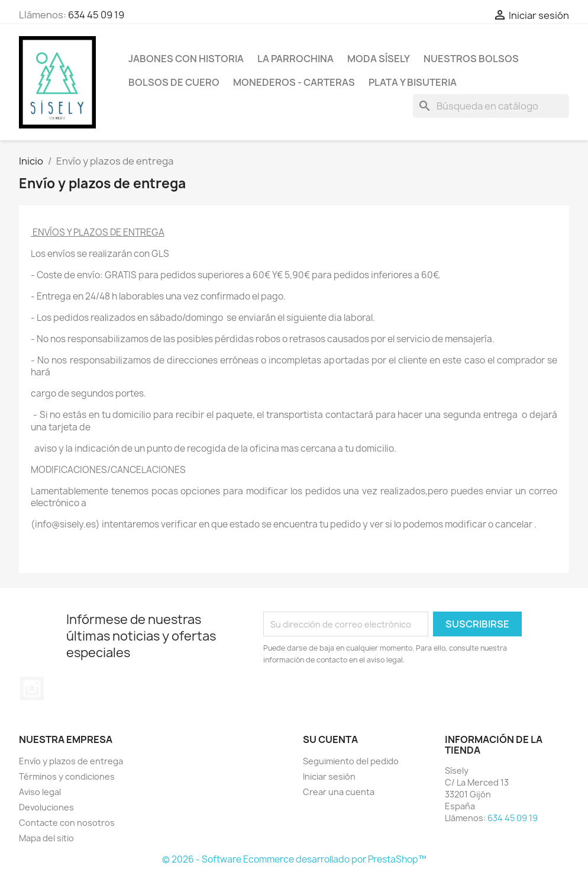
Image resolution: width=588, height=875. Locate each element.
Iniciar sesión (329, 776)
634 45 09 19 (96, 15)
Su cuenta (330, 739)
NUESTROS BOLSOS (471, 59)
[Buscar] (491, 106)
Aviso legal (40, 792)
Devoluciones (46, 807)
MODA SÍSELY (379, 59)
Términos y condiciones (67, 776)
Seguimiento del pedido (351, 761)
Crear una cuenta (339, 792)
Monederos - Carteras (294, 82)
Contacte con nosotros (67, 823)
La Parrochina (295, 59)
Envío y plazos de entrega (71, 761)
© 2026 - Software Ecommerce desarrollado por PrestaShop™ (294, 859)
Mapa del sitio (46, 838)
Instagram (32, 689)
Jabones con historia (186, 59)
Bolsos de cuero (174, 82)
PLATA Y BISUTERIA (413, 82)
